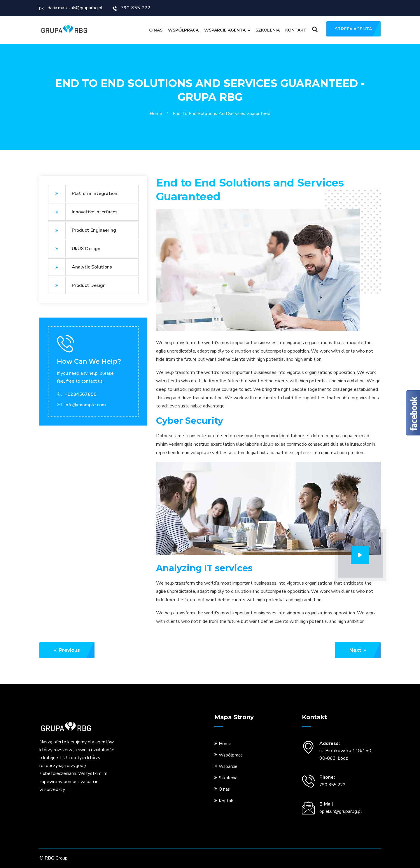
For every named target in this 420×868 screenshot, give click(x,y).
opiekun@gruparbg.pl (341, 811)
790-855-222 (132, 8)
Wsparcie (228, 766)
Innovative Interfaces (83, 212)
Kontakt (296, 30)
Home (157, 114)
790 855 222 (332, 785)
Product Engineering (82, 230)
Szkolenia (268, 30)
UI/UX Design (74, 249)
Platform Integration (83, 194)
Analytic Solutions (80, 267)
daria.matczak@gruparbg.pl (71, 8)
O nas (156, 30)
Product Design (77, 285)
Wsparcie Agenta (225, 30)
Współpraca (183, 30)
